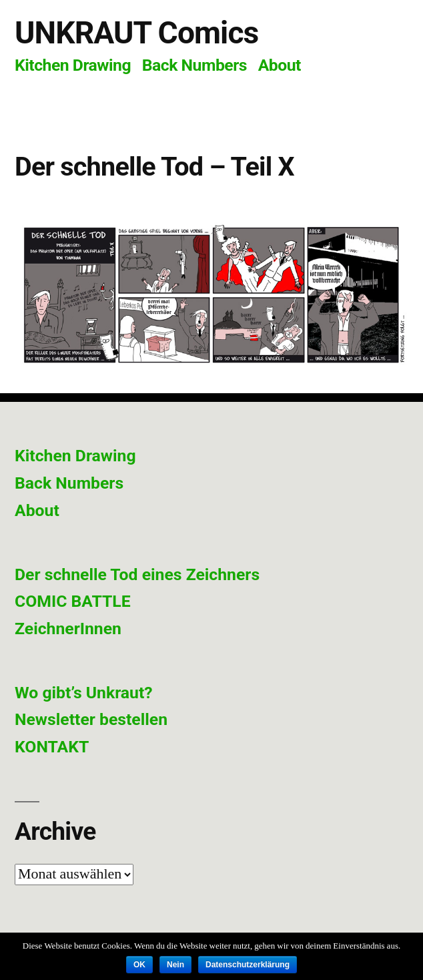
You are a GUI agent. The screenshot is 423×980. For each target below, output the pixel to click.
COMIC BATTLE (73, 601)
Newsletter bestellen (91, 719)
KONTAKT (52, 747)
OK (139, 965)
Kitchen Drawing (73, 65)
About (280, 65)
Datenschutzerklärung (248, 965)
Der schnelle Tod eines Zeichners (137, 574)
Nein (175, 965)
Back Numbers (194, 65)
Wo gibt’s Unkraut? (84, 693)
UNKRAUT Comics (136, 33)
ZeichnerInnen (68, 629)
